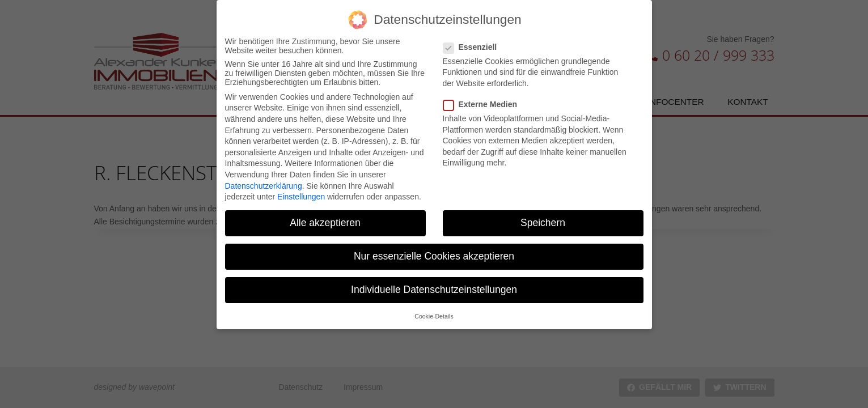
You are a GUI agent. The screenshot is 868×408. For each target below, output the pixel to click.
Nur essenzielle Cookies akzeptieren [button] (434, 252)
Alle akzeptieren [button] (325, 218)
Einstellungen (301, 192)
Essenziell (474, 42)
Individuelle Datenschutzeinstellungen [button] (434, 286)
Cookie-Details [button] (434, 312)
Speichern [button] (543, 218)
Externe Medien (484, 100)
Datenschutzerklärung (264, 181)
